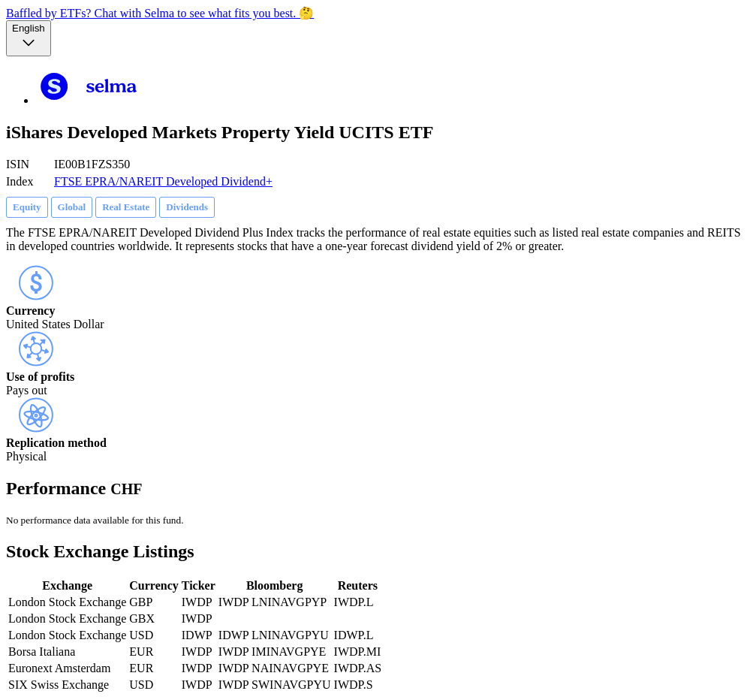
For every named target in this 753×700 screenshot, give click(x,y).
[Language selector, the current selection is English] (29, 38)
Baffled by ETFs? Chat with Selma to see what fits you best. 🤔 (160, 13)
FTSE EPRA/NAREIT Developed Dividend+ (163, 181)
